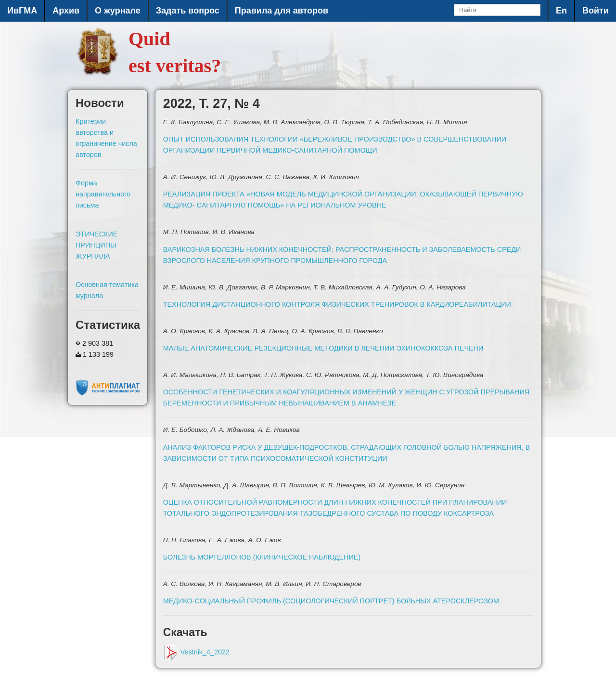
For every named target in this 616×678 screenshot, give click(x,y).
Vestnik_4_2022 (196, 652)
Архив (66, 11)
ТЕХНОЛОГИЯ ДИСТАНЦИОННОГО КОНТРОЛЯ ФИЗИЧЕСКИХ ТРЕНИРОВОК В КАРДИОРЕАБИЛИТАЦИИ (337, 304)
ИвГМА (22, 11)
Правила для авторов (282, 11)
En (561, 11)
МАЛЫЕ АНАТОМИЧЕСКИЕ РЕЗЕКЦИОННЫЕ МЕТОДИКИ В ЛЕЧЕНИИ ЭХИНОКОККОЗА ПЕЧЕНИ (323, 348)
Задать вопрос (188, 11)
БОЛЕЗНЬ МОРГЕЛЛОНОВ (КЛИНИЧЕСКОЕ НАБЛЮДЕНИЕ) (262, 557)
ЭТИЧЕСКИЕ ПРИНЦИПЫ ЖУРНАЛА (96, 245)
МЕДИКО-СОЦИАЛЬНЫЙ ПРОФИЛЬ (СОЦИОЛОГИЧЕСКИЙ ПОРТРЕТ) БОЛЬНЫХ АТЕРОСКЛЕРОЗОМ (331, 601)
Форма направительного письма (103, 194)
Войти (596, 11)
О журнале (118, 11)
